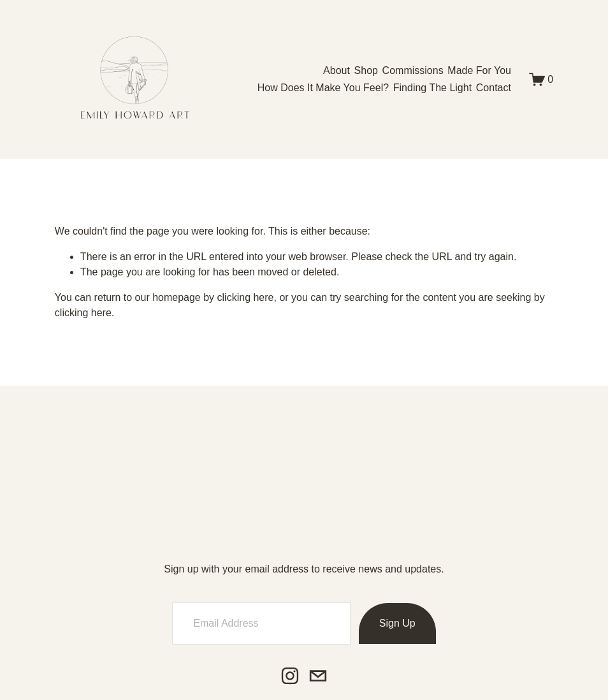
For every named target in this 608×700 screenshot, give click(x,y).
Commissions (413, 70)
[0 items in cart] (541, 79)
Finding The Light (432, 88)
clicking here (246, 297)
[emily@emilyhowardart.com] (318, 676)
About (337, 70)
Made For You (479, 70)
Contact (494, 88)
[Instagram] (290, 676)
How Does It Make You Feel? (323, 88)
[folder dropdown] (366, 70)
